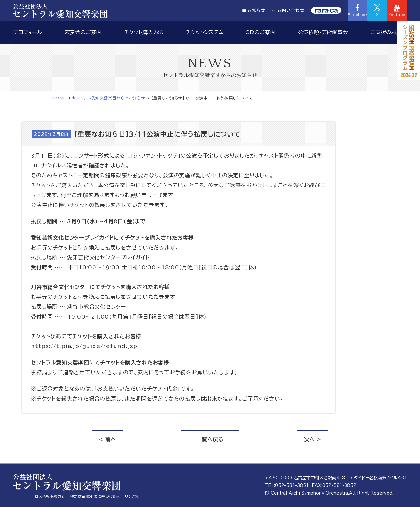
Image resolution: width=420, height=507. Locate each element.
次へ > (313, 439)
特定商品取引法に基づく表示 (95, 496)
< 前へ (107, 439)
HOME (59, 98)
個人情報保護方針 (50, 496)
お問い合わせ (288, 10)
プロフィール (28, 32)
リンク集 (132, 496)
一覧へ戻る (210, 439)
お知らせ (253, 10)
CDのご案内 (260, 32)
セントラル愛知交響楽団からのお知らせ (109, 98)
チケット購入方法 (144, 32)
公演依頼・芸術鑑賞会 (323, 32)
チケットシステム (204, 32)
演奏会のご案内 (83, 32)
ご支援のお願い (388, 32)
